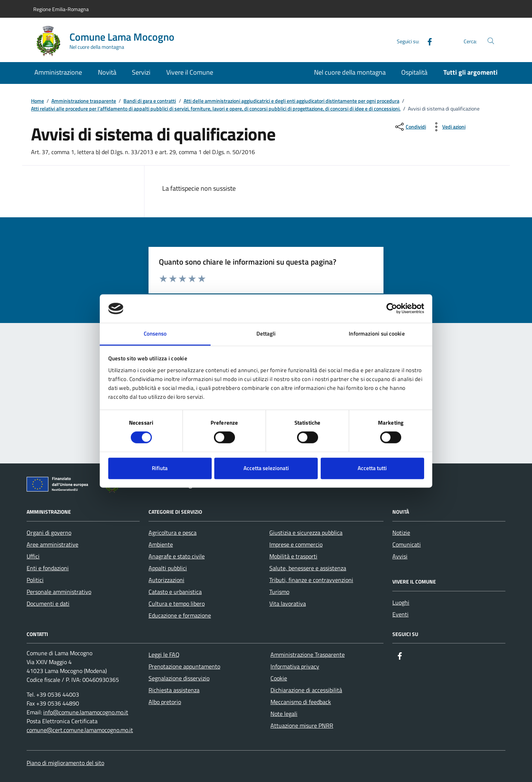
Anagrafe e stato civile (177, 556)
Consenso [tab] (155, 334)
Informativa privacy (295, 666)
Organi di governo (49, 533)
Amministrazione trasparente (84, 101)
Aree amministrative (52, 544)
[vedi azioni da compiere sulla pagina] (448, 127)
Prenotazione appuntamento (184, 666)
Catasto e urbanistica (175, 592)
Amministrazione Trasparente (308, 654)
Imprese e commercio (296, 544)
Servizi (141, 72)
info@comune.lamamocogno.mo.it (86, 712)
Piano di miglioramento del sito (65, 763)
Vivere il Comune (190, 72)
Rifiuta (160, 468)
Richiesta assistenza (174, 690)
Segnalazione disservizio (179, 678)
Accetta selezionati (266, 468)
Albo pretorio (165, 702)
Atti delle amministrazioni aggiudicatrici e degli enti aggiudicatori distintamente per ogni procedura (291, 101)
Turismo (279, 592)
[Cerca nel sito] (491, 41)
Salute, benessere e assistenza (308, 568)
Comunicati (407, 544)
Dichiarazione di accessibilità (306, 690)
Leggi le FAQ (164, 654)
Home (37, 101)
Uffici (33, 556)
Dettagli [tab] (266, 334)
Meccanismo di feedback (301, 702)
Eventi (400, 614)
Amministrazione (58, 72)
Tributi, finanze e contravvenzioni (311, 580)
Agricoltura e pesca (173, 533)
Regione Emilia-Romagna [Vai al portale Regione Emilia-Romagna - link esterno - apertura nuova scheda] (61, 9)
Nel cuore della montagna (350, 72)
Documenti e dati (48, 603)
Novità (107, 72)
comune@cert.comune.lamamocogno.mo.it (80, 730)
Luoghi (401, 602)
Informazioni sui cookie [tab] (377, 334)
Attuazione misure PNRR (302, 725)
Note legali (284, 714)
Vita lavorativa (288, 603)
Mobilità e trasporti (293, 556)
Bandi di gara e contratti (150, 101)
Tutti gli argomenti (470, 72)
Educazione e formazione (180, 615)
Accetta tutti (372, 468)
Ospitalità (414, 72)
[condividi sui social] (410, 127)
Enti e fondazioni (48, 568)
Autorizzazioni (166, 580)
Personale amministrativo (59, 592)
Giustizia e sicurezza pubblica (306, 533)
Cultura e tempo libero (177, 603)
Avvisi (400, 556)
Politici (35, 580)
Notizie (401, 533)
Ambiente (161, 544)
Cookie (279, 678)
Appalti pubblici (168, 568)
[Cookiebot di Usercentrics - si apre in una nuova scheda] (392, 309)
